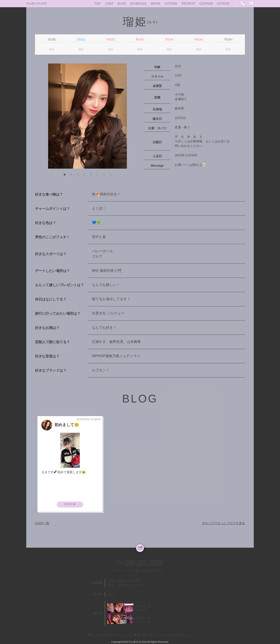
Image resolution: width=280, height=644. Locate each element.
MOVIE (155, 4)
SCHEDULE (138, 4)
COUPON (206, 4)
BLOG (122, 4)
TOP (98, 4)
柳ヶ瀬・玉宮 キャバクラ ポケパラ (112, 635)
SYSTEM (171, 4)
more (70, 504)
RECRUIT (189, 4)
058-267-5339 (143, 562)
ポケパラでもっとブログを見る (224, 523)
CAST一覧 (42, 523)
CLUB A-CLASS (36, 3)
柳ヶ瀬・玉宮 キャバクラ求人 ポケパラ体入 (163, 635)
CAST (109, 4)
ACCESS (223, 4)
